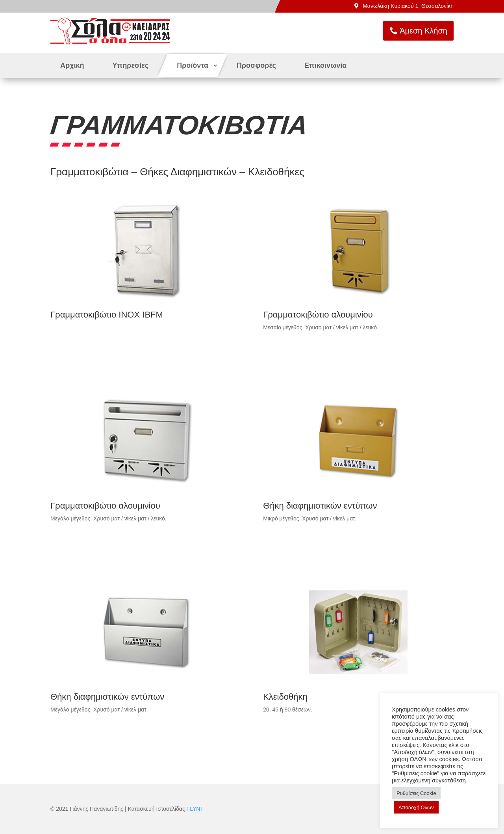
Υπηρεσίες (131, 65)
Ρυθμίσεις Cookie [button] (416, 793)
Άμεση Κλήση (472, 31)
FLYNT (195, 809)
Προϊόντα (193, 65)
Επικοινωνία (326, 65)
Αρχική (72, 65)
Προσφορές (256, 65)
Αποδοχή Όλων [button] (416, 807)
